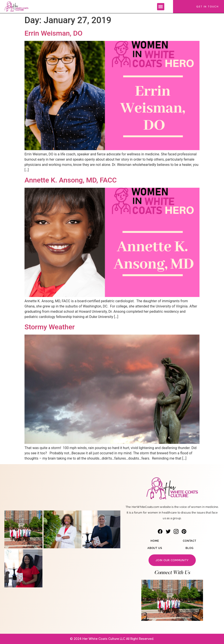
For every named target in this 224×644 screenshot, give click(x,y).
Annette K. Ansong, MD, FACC (71, 180)
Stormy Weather (50, 327)
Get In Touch (207, 6)
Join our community (172, 560)
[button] (161, 7)
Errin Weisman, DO (53, 33)
